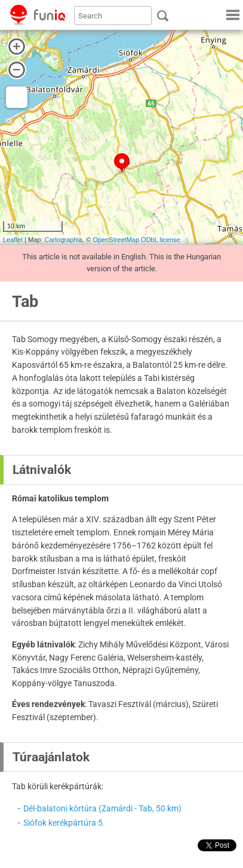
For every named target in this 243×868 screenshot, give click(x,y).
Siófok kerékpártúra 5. (64, 823)
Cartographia (64, 240)
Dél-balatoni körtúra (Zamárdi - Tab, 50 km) (102, 808)
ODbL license (161, 240)
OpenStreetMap (116, 240)
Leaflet (13, 240)
